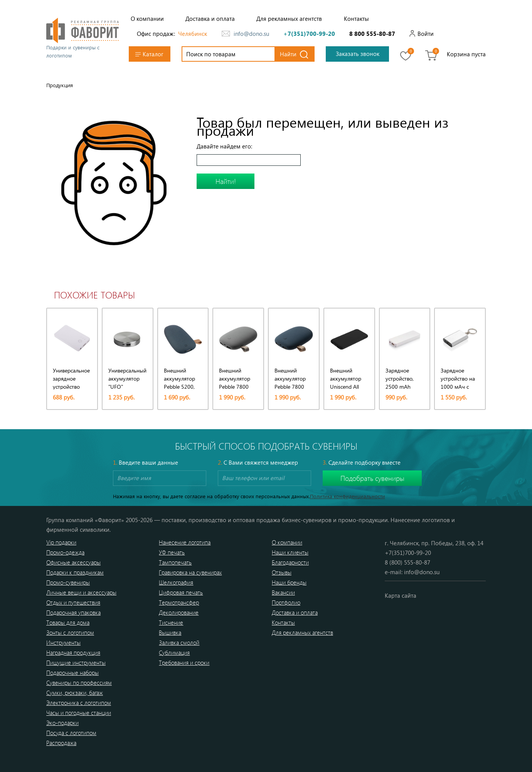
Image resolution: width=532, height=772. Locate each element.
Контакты (356, 19)
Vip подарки (61, 542)
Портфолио (286, 602)
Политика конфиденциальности (348, 496)
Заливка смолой (179, 642)
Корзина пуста (466, 54)
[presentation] (44, 351)
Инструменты (63, 642)
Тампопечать (175, 562)
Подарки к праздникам (75, 572)
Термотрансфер (179, 602)
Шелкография (176, 582)
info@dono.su (251, 34)
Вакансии (283, 592)
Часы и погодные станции (79, 713)
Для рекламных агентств (289, 19)
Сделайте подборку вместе (362, 462)
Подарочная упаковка (73, 612)
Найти (288, 54)
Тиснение (171, 622)
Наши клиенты (290, 552)
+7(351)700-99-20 (309, 34)
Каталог (149, 54)
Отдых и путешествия (73, 602)
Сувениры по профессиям (79, 683)
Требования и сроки (184, 662)
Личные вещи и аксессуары (81, 592)
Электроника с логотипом (79, 703)
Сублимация (174, 652)
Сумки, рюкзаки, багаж (75, 693)
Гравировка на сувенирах (190, 572)
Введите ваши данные (146, 462)
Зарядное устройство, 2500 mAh (400, 378)
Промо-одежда (65, 552)
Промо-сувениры (68, 582)
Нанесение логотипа (185, 542)
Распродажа (61, 743)
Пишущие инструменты (76, 662)
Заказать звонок (358, 54)
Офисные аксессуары (73, 562)
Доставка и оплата (210, 19)
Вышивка (170, 632)
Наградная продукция (73, 652)
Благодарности (290, 562)
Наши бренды (289, 582)
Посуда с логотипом (71, 733)
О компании (147, 19)
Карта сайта (401, 595)
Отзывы (282, 572)
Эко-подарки (62, 723)
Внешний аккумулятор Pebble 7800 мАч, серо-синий (290, 387)
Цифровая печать (181, 592)
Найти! (226, 181)
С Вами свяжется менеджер (258, 462)
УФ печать (172, 552)
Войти (426, 34)
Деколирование (179, 612)
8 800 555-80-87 (372, 34)
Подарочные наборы (72, 673)
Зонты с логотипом (70, 632)
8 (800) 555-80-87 (407, 562)
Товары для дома (68, 622)
